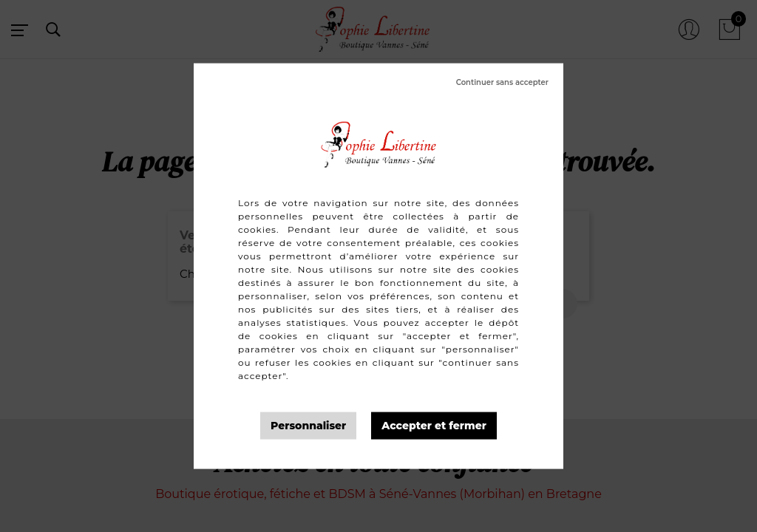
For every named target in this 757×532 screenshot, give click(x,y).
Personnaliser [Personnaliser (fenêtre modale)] (308, 426)
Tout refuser (502, 83)
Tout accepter (434, 426)
